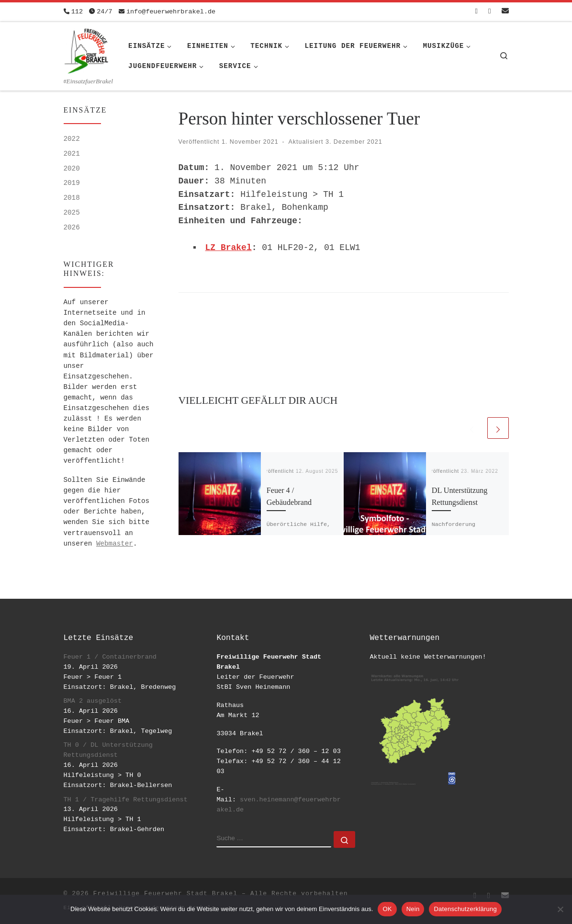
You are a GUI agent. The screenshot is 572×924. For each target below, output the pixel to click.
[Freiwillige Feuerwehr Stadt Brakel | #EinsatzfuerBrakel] (87, 49)
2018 (72, 198)
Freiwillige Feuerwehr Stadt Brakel (165, 894)
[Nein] (560, 909)
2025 (72, 213)
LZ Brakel (229, 248)
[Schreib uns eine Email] (505, 12)
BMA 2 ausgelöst (93, 701)
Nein (413, 909)
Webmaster (115, 544)
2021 (72, 154)
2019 (72, 183)
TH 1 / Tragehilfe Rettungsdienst (126, 800)
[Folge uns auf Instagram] (489, 12)
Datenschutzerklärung (465, 909)
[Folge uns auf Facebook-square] (477, 12)
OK (387, 909)
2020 (72, 169)
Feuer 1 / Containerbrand (110, 657)
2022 (72, 139)
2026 (72, 228)
